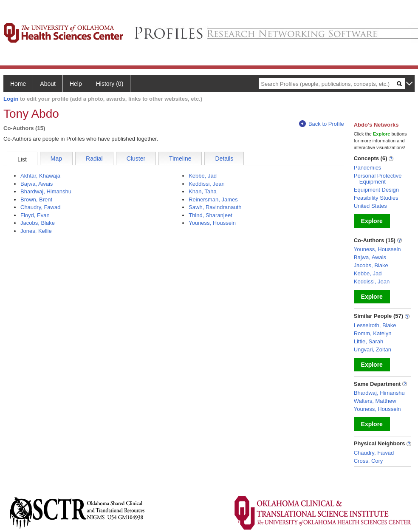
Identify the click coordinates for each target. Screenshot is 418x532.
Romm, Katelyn (373, 333)
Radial (94, 158)
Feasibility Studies (376, 198)
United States (370, 206)
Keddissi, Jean (207, 184)
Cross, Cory (369, 461)
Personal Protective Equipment (378, 179)
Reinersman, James (213, 199)
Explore (372, 221)
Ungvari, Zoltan (373, 349)
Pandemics (367, 168)
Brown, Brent (36, 199)
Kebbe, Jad (203, 176)
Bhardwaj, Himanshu (46, 191)
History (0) (110, 84)
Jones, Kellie (36, 231)
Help (76, 84)
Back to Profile (322, 124)
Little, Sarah (369, 341)
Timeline (180, 158)
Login (11, 99)
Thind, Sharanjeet (210, 215)
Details (224, 158)
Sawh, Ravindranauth (215, 207)
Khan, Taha (203, 191)
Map (56, 158)
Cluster (136, 158)
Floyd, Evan (35, 215)
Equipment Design (376, 190)
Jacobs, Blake (38, 223)
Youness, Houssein (212, 223)
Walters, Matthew (375, 401)
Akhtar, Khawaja (40, 176)
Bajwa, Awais (37, 184)
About (48, 84)
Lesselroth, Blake (375, 325)
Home (18, 84)
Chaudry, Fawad (40, 207)
